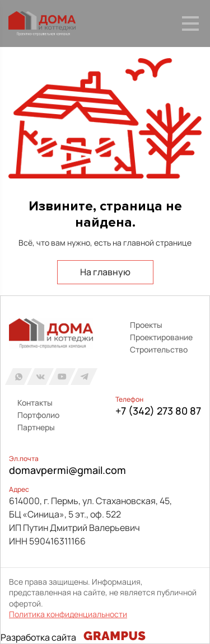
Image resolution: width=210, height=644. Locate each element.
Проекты (146, 325)
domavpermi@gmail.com (67, 470)
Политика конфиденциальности (68, 614)
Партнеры (36, 427)
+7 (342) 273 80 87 (158, 411)
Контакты (35, 403)
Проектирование (161, 337)
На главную (105, 272)
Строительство (159, 349)
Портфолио (38, 415)
